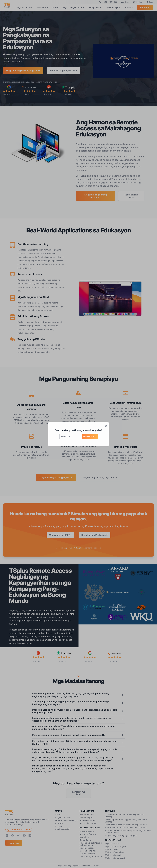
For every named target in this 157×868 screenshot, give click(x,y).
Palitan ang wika (90, 436)
